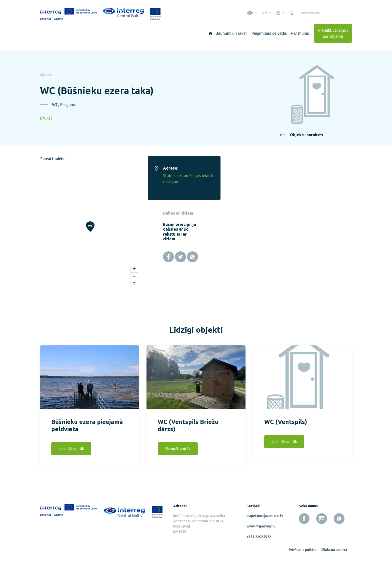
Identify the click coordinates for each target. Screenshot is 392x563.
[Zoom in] (266, 266)
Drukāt (46, 118)
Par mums (300, 33)
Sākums (46, 75)
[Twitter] (312, 257)
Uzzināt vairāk (71, 446)
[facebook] (304, 516)
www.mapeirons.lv (261, 523)
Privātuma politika (303, 547)
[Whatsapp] (324, 257)
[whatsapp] (339, 516)
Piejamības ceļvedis (269, 33)
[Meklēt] (292, 13)
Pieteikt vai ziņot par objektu (333, 33)
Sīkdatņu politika (334, 547)
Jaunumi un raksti (232, 33)
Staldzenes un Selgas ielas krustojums (320, 179)
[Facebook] (300, 257)
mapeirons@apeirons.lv (264, 513)
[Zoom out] (266, 273)
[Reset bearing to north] (266, 280)
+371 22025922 (259, 534)
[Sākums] (210, 33)
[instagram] (322, 516)
